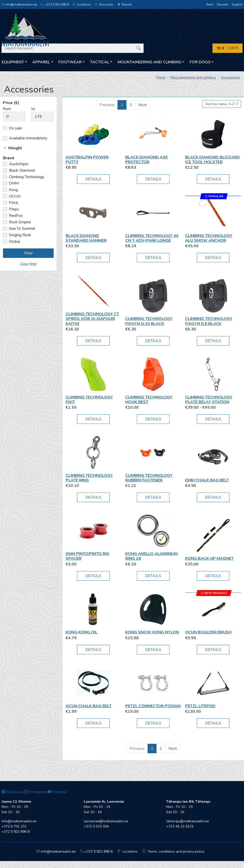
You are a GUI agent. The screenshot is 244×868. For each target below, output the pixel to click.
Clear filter (28, 264)
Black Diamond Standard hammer (86, 238)
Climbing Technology (27, 177)
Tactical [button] (100, 62)
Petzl (14, 203)
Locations (82, 4)
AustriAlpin (19, 164)
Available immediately (28, 138)
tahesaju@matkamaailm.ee (188, 821)
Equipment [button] (13, 62)
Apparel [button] (41, 62)
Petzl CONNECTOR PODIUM (153, 706)
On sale (16, 128)
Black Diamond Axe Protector (146, 160)
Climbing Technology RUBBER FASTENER (149, 478)
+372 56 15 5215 (180, 826)
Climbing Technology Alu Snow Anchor (209, 238)
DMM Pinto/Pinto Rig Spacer (87, 556)
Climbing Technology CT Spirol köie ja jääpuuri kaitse (92, 319)
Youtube (57, 792)
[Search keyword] (73, 48)
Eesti (210, 4)
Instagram (35, 792)
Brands (125, 4)
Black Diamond (22, 170)
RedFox (16, 216)
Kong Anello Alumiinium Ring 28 (151, 556)
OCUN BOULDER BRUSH (208, 632)
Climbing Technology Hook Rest (149, 400)
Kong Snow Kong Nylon (152, 632)
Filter (28, 253)
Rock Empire (20, 222)
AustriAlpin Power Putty (87, 160)
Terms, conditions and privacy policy (173, 851)
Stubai (14, 241)
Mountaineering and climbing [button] (149, 62)
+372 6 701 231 (14, 826)
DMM (14, 183)
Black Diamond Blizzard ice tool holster (212, 160)
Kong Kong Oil (81, 632)
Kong (13, 190)
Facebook (12, 792)
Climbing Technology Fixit (89, 400)
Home (161, 77)
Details (93, 179)
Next (142, 105)
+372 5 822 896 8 (55, 4)
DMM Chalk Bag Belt (207, 480)
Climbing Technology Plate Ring (89, 478)
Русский (223, 4)
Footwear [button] (70, 62)
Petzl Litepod (200, 706)
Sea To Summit (22, 229)
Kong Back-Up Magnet (209, 558)
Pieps (14, 209)
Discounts (104, 4)
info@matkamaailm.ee (19, 4)
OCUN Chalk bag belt (89, 706)
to (33, 109)
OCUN (15, 196)
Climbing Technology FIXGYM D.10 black (149, 321)
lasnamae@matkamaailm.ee (106, 821)
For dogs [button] (200, 62)
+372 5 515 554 (96, 826)
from (7, 109)
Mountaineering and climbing (193, 77)
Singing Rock (20, 235)
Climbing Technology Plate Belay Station (209, 400)
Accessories (230, 77)
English (237, 4)
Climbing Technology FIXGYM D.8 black (209, 321)
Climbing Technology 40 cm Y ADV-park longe (152, 238)
